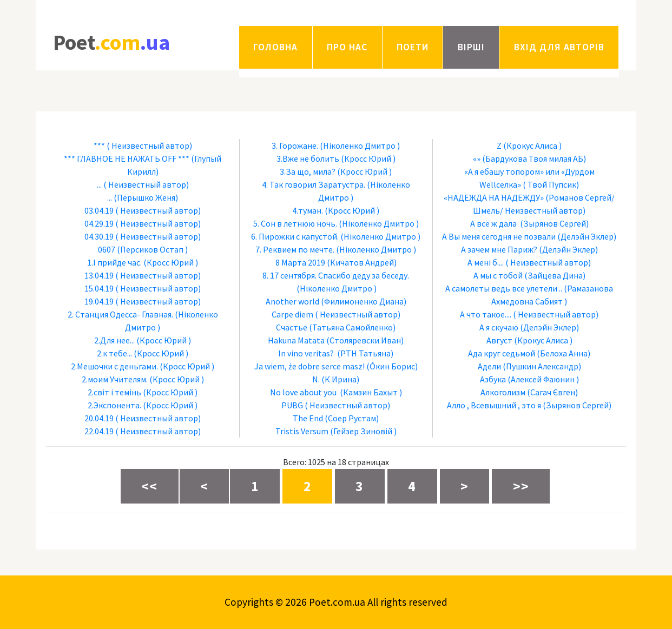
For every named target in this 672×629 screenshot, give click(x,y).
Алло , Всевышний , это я (494, 405)
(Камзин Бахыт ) (371, 392)
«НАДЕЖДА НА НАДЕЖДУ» (494, 197)
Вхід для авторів (559, 47)
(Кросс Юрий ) (171, 262)
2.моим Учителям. (115, 379)
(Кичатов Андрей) (362, 262)
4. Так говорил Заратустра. (314, 184)
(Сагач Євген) (552, 392)
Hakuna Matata (296, 340)
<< (149, 486)
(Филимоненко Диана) (364, 301)
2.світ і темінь (114, 392)
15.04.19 (99, 288)
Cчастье (292, 327)
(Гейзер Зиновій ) (363, 431)
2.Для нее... (114, 340)
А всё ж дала (494, 223)
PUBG (292, 405)
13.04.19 (99, 275)
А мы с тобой (498, 275)
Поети (413, 47)
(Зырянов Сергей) (554, 223)
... (99, 184)
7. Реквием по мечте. (295, 249)
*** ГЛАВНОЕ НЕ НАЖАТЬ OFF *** (127, 158)
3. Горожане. (295, 145)
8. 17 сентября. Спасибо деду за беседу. (336, 275)
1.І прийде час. (114, 262)
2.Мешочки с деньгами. (114, 366)
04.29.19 (99, 223)
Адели (489, 366)
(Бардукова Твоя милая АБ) (534, 158)
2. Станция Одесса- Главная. (120, 314)
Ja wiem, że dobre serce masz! (309, 366)
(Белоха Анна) (564, 353)
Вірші (471, 47)
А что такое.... (486, 314)
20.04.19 (99, 418)
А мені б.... (486, 262)
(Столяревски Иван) (365, 340)
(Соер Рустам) (352, 418)
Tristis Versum (302, 431)
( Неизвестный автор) (149, 145)
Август (499, 340)
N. (316, 379)
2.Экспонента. (114, 405)
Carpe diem (292, 314)
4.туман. (308, 210)
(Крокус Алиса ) (532, 145)
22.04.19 (99, 431)
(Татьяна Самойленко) (352, 327)
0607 (107, 249)
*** (99, 145)
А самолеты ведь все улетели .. (504, 288)
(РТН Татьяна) (365, 353)
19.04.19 (99, 301)
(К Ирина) (340, 379)
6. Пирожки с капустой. (295, 236)
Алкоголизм (503, 392)
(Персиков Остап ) (152, 249)
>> (521, 486)
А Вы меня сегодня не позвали (499, 236)
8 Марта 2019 (300, 262)
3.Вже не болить (308, 158)
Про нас (347, 47)
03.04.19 (99, 210)
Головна (275, 47)
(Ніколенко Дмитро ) (360, 145)
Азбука (493, 379)
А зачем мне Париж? (499, 249)
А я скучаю (499, 327)
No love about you (304, 392)
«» (477, 158)
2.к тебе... (114, 353)
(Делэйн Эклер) (587, 236)
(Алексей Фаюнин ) (543, 379)
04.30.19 (99, 236)
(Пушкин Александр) (542, 366)
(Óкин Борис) (392, 366)
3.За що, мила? (308, 171)
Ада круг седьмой (502, 353)
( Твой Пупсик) (551, 184)
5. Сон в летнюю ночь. (295, 223)
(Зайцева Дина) (555, 275)
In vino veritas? (307, 353)
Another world (292, 301)
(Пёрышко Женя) (146, 197)
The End (308, 418)
